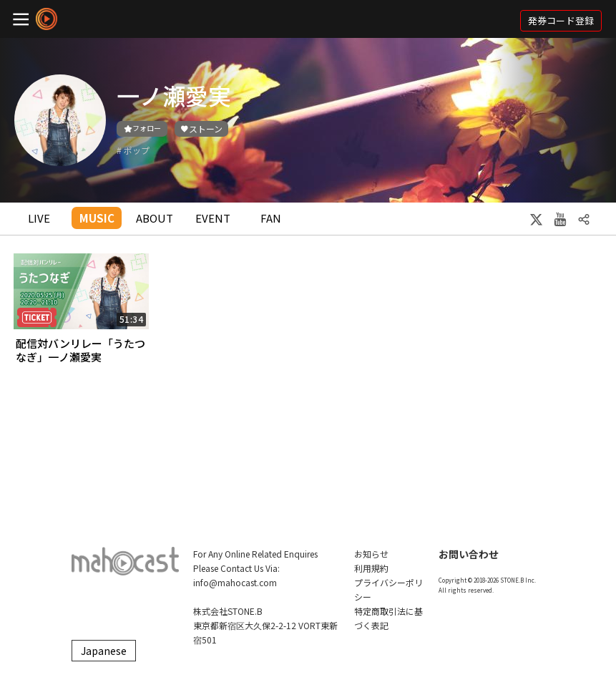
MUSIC (97, 218)
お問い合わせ (469, 554)
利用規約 (371, 568)
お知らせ (371, 554)
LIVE (39, 218)
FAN (271, 218)
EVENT (213, 218)
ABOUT (155, 218)
